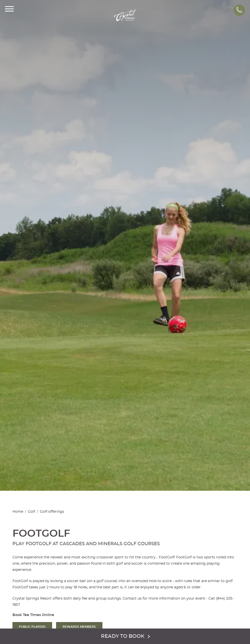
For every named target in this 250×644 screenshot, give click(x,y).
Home (18, 512)
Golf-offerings (52, 512)
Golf (32, 512)
